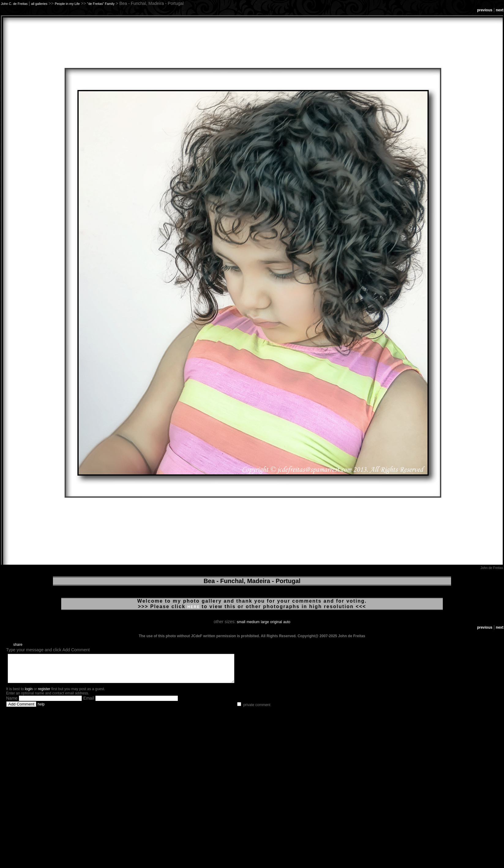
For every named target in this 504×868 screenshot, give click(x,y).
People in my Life (67, 4)
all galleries (39, 4)
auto (287, 622)
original (276, 622)
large (265, 622)
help (41, 710)
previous (485, 10)
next (500, 10)
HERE (194, 607)
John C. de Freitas (14, 4)
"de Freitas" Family (101, 4)
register (44, 694)
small (241, 622)
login (29, 694)
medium (253, 622)
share (18, 645)
